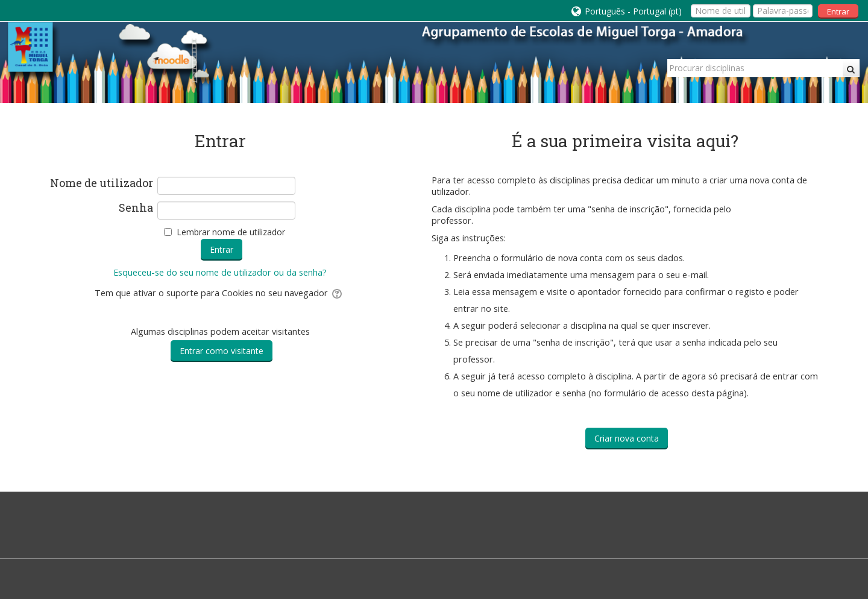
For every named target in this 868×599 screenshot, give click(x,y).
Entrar (838, 11)
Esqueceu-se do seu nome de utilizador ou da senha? (220, 272)
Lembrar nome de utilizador (231, 232)
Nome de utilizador (102, 183)
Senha (136, 208)
